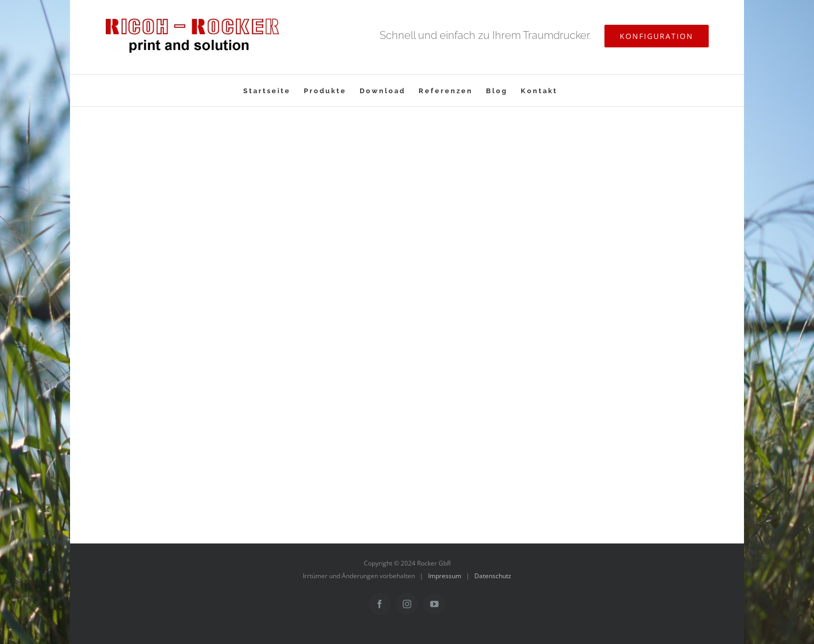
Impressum (445, 576)
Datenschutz (493, 576)
